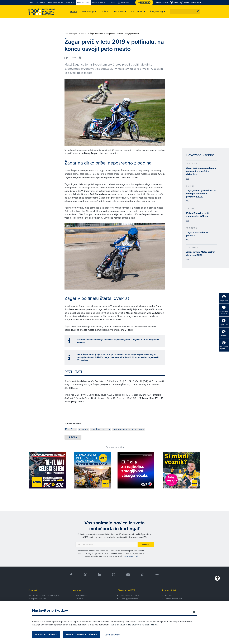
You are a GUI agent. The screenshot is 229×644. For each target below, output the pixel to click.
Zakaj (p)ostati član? (129, 599)
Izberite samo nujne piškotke (82, 635)
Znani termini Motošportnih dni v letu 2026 (201, 253)
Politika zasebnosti (173, 599)
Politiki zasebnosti (130, 556)
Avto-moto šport (72, 34)
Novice (85, 34)
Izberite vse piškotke (46, 635)
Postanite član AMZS (130, 595)
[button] (198, 11)
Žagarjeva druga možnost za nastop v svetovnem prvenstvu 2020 (201, 194)
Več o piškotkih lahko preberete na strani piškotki (134, 625)
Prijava (146, 544)
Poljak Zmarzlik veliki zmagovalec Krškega (198, 215)
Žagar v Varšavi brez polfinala (197, 234)
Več (188, 178)
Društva (79, 599)
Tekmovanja (81, 595)
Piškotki (168, 595)
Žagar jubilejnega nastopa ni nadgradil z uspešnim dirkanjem (201, 171)
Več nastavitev (112, 635)
